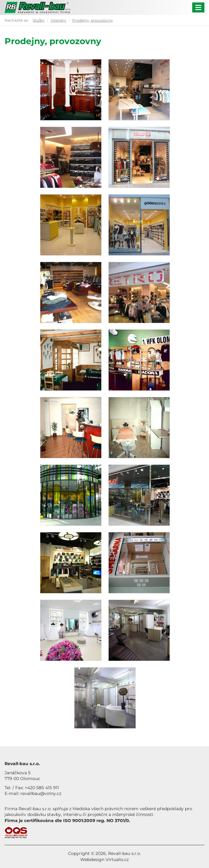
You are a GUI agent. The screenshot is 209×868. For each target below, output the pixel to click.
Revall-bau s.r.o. (124, 853)
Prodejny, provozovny (93, 20)
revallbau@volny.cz (41, 793)
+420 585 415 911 (42, 788)
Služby (39, 20)
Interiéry (58, 20)
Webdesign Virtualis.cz (105, 859)
